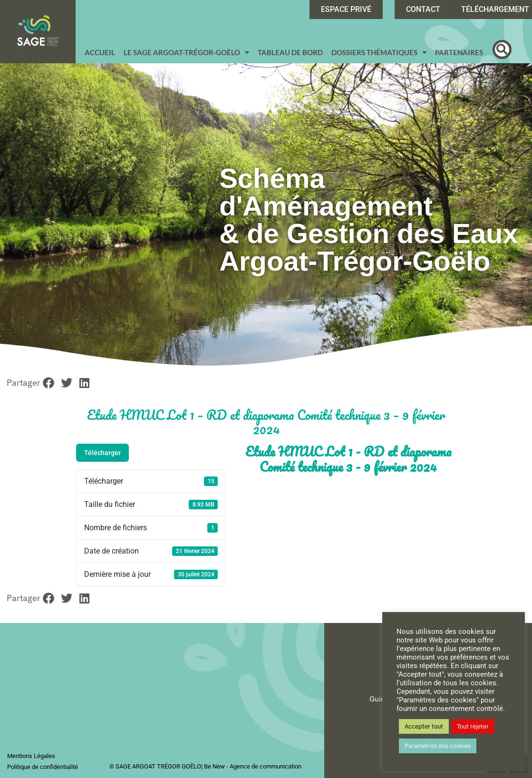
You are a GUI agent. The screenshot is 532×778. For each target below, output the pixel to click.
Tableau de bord (290, 52)
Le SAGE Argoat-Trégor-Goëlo (186, 53)
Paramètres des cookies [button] (438, 746)
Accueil (100, 52)
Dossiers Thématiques (379, 53)
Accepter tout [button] (424, 726)
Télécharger (102, 453)
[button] (502, 49)
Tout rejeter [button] (473, 726)
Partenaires (459, 52)
